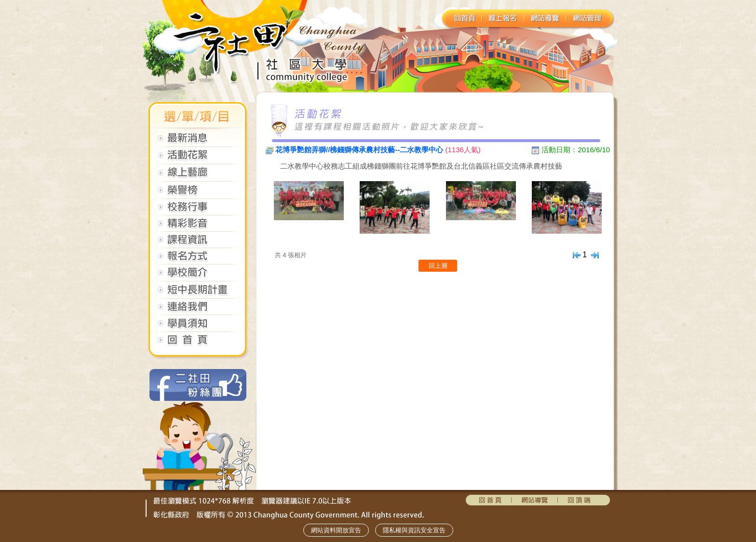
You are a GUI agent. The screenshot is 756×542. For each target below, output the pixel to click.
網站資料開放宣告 (336, 530)
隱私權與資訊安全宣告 (414, 530)
